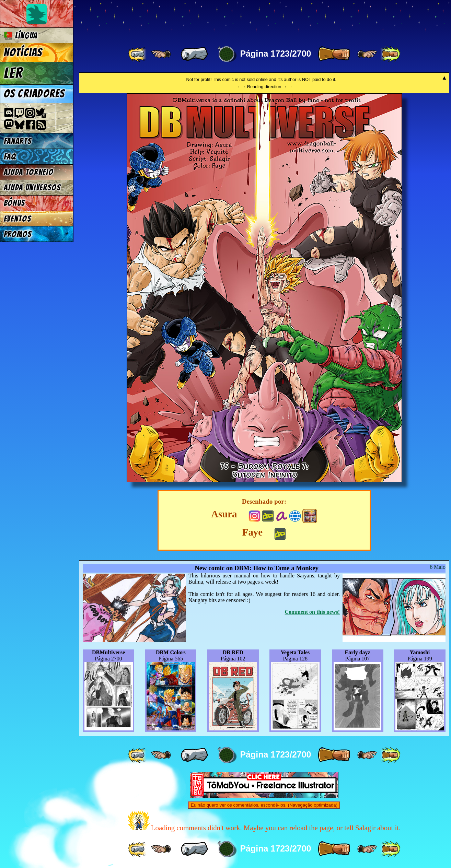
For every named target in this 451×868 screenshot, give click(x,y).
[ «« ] (138, 54)
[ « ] (194, 54)
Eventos (18, 219)
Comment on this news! (312, 612)
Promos (18, 234)
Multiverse (179, 19)
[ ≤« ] (161, 54)
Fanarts (18, 141)
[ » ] (334, 54)
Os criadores (34, 94)
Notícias (23, 52)
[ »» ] (390, 54)
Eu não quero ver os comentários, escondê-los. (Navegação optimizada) (264, 805)
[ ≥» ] (367, 54)
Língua (21, 36)
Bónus (15, 203)
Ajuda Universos (32, 187)
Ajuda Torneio (29, 172)
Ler (13, 73)
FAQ (10, 157)
